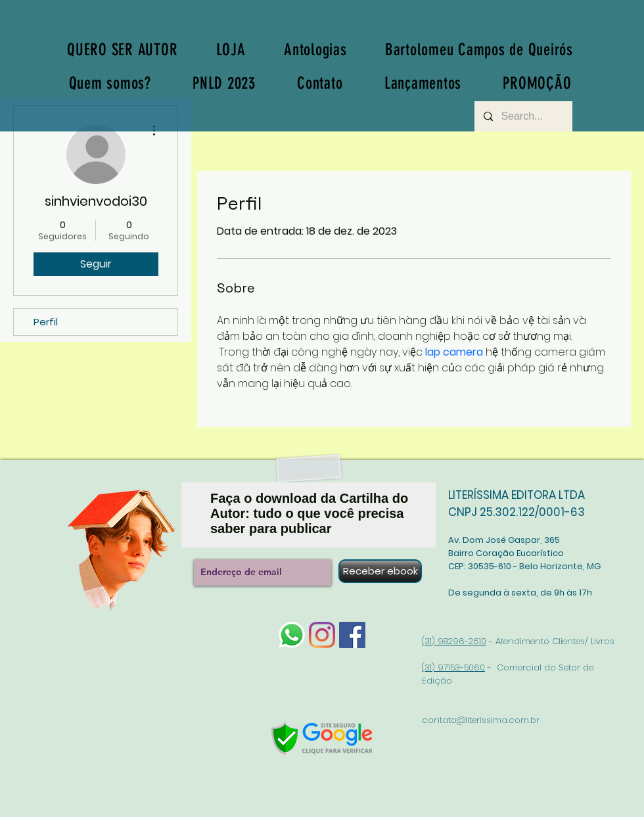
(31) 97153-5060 (453, 667)
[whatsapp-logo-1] (292, 635)
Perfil (46, 322)
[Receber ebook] (380, 571)
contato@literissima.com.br (481, 720)
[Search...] (523, 116)
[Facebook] (352, 635)
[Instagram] (322, 635)
